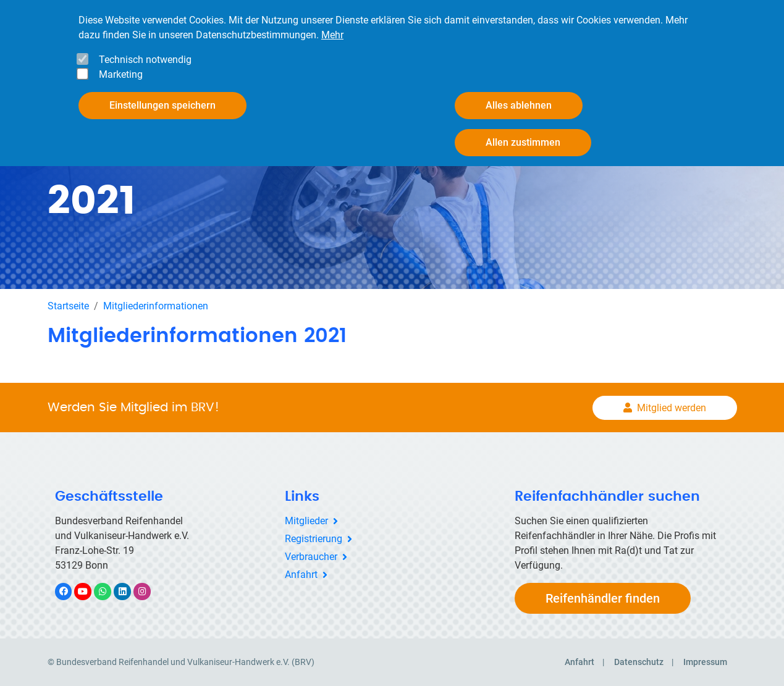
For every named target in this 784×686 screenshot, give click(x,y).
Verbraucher (311, 557)
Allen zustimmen (523, 142)
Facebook (70, 591)
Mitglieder (306, 521)
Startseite (68, 306)
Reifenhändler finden (603, 598)
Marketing (121, 74)
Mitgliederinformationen (156, 306)
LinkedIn (129, 591)
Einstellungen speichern (162, 105)
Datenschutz (639, 662)
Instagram (149, 591)
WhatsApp (109, 591)
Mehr (332, 35)
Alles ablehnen (519, 105)
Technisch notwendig (145, 60)
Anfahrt (301, 575)
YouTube (90, 591)
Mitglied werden (672, 408)
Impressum (705, 662)
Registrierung (314, 539)
